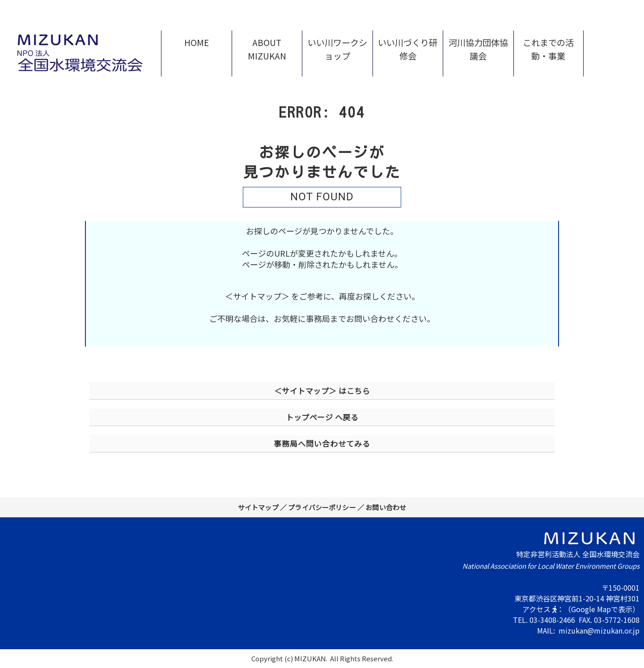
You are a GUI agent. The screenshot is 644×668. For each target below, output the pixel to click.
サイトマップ (258, 507)
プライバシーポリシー (322, 507)
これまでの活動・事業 (548, 49)
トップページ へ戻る (322, 417)
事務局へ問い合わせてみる (322, 443)
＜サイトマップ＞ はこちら (322, 391)
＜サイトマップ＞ (257, 296)
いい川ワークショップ (337, 49)
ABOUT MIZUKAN (267, 49)
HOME (197, 42)
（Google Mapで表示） (602, 609)
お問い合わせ (386, 507)
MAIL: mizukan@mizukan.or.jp (588, 630)
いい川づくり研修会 (408, 49)
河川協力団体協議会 (478, 49)
